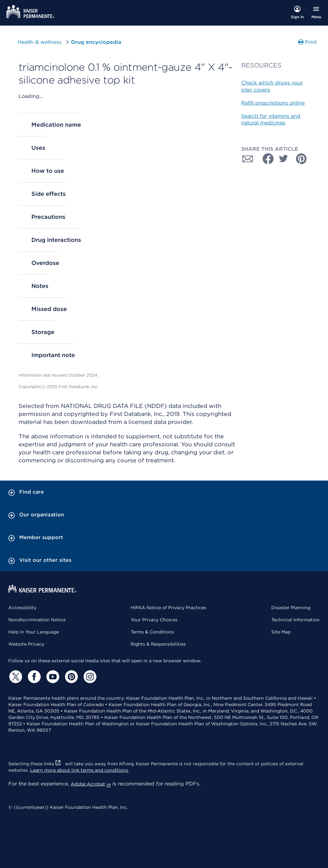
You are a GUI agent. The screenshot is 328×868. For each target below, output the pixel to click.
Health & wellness (40, 42)
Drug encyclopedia (96, 42)
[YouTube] (52, 677)
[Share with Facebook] (266, 159)
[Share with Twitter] (283, 159)
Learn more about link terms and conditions (79, 770)
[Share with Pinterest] (301, 159)
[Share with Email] (248, 159)
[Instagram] (89, 677)
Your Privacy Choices (154, 620)
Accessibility (22, 608)
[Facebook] (33, 677)
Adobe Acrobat (91, 784)
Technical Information (295, 620)
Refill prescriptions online (273, 103)
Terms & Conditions (152, 632)
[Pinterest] (70, 677)
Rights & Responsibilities (158, 644)
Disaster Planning (291, 608)
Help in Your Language (34, 632)
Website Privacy (26, 644)
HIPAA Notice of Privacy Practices (168, 608)
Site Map (281, 632)
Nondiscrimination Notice (37, 620)
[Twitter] (15, 677)
